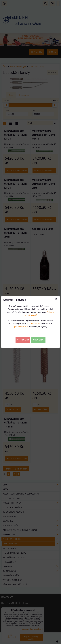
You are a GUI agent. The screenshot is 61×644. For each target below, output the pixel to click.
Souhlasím (38, 340)
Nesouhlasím (23, 340)
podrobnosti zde (34, 323)
